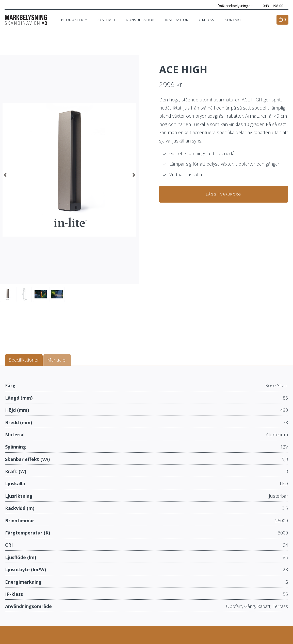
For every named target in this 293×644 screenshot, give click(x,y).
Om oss (207, 20)
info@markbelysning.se (233, 6)
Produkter (72, 20)
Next (134, 175)
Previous (5, 175)
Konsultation (140, 20)
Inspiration (177, 20)
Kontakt (233, 20)
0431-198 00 (273, 6)
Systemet (107, 20)
